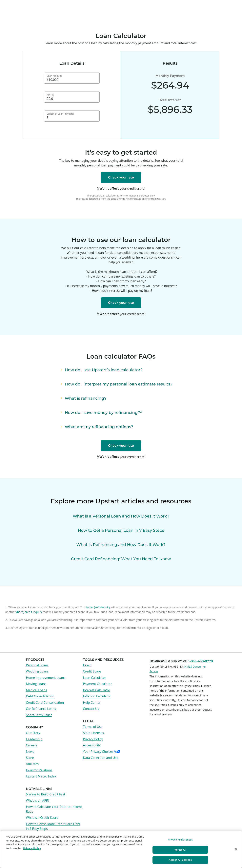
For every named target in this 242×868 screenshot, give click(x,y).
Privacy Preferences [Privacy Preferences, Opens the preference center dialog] (180, 840)
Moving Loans (36, 684)
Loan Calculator (94, 678)
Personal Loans (37, 665)
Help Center (92, 703)
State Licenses (93, 733)
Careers (32, 745)
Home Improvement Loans (46, 678)
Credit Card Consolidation (45, 703)
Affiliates (32, 764)
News (30, 752)
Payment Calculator (97, 684)
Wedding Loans (37, 671)
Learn (87, 665)
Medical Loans (36, 690)
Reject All (180, 850)
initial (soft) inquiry (98, 607)
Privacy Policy (93, 739)
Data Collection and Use (101, 758)
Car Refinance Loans (41, 709)
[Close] (236, 849)
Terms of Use (93, 727)
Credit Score (92, 671)
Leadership (34, 739)
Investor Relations (39, 770)
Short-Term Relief (39, 715)
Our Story (33, 733)
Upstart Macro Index (41, 776)
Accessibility (92, 745)
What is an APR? (38, 800)
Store (30, 758)
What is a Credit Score (42, 818)
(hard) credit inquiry (29, 612)
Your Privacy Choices (102, 752)
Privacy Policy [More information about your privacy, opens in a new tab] (32, 848)
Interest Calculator (97, 690)
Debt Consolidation (40, 696)
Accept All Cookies (180, 860)
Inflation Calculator (97, 696)
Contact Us (91, 709)
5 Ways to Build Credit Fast (46, 794)
